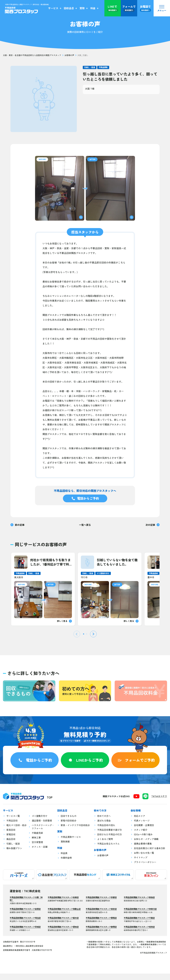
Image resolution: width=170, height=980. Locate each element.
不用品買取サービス (71, 843)
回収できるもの (69, 822)
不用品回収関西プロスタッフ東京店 (101, 915)
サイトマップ (141, 864)
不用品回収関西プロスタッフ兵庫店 (63, 904)
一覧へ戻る (85, 525)
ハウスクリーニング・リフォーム (43, 833)
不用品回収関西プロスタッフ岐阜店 (139, 933)
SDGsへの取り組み (143, 841)
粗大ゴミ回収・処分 (16, 832)
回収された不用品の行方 (110, 841)
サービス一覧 (13, 822)
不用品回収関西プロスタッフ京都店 (101, 904)
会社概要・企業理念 (144, 832)
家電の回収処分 (69, 827)
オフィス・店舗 (40, 853)
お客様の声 (69, 55)
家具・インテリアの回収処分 (75, 832)
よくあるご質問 (105, 845)
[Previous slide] (77, 634)
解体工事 (36, 844)
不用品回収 (12, 827)
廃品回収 (11, 845)
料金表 (64, 860)
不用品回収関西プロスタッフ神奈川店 (140, 915)
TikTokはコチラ (159, 803)
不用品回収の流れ (106, 832)
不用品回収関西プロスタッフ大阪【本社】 (26, 905)
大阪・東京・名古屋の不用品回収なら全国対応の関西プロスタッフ (32, 55)
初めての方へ (104, 822)
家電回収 (11, 841)
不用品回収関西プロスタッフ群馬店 (101, 924)
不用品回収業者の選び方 (110, 836)
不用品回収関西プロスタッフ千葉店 (139, 924)
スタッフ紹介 (141, 836)
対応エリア (140, 822)
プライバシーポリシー (145, 869)
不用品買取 (103, 67)
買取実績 (65, 848)
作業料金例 (66, 864)
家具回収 (11, 836)
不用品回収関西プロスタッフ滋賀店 (25, 915)
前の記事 (17, 525)
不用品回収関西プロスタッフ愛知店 (63, 933)
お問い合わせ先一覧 (144, 859)
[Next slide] (93, 634)
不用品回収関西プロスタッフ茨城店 (25, 933)
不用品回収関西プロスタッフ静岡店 (101, 933)
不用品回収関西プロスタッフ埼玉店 (25, 924)
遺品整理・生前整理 (42, 827)
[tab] (84, 634)
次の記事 (153, 525)
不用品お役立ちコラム (108, 850)
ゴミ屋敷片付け (40, 822)
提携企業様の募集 (143, 850)
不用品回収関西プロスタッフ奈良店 (139, 904)
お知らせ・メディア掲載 (146, 845)
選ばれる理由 (104, 827)
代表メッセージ (142, 827)
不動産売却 (37, 839)
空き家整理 (37, 849)
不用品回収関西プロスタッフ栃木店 (63, 924)
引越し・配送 (90, 67)
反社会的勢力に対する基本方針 (150, 855)
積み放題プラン (14, 855)
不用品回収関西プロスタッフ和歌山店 (64, 915)
